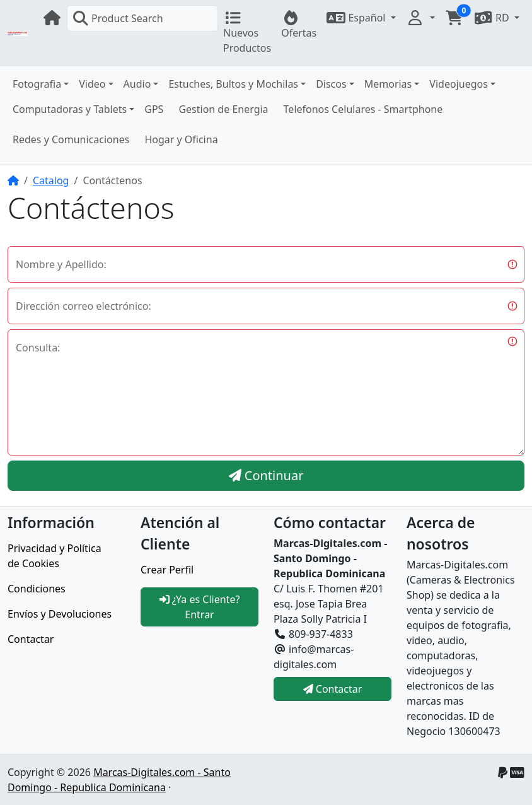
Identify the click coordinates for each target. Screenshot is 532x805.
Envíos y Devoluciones (60, 614)
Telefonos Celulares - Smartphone (363, 109)
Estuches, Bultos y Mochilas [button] (233, 84)
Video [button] (92, 84)
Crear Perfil (167, 570)
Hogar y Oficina (181, 139)
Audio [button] (137, 84)
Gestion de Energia (223, 109)
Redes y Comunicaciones (71, 139)
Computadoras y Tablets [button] (70, 109)
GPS (154, 109)
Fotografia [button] (37, 84)
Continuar (266, 475)
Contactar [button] (333, 689)
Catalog (51, 180)
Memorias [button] (388, 84)
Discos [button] (331, 84)
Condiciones (37, 589)
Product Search (118, 18)
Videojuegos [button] (459, 84)
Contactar (31, 639)
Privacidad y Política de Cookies (55, 556)
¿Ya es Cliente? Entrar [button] (200, 607)
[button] (361, 18)
